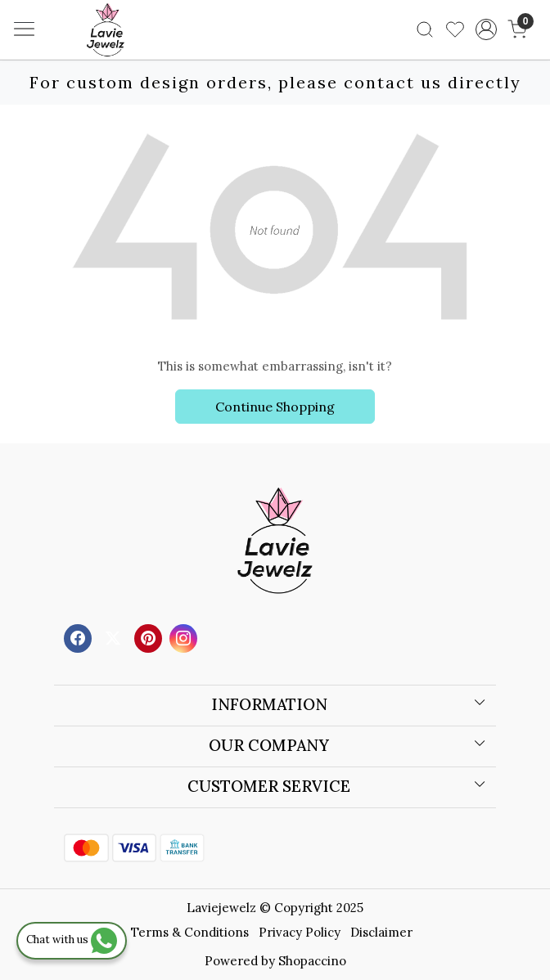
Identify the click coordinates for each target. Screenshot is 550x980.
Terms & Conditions (190, 932)
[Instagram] (185, 637)
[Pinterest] (150, 637)
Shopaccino (312, 961)
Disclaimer (381, 932)
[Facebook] (80, 637)
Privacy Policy (300, 932)
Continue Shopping (275, 407)
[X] (115, 637)
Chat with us (72, 940)
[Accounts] (486, 29)
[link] (425, 29)
